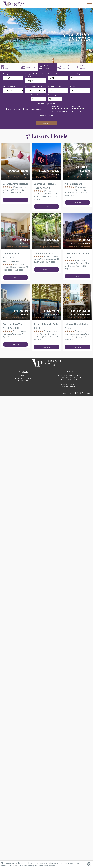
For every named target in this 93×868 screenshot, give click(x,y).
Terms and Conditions (23, 378)
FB (64, 112)
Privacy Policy (23, 380)
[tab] (10, 67)
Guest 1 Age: (52, 95)
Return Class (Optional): (34, 86)
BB (59, 112)
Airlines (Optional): (54, 86)
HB (62, 112)
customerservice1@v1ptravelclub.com (70, 377)
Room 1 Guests (37, 95)
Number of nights (76, 74)
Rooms (72, 86)
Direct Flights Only (15, 109)
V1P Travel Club (73, 386)
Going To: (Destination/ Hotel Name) (34, 75)
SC (56, 112)
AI (67, 112)
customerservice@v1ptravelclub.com (70, 375)
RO (53, 112)
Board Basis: (56, 106)
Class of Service (9, 86)
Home (23, 376)
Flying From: (8, 74)
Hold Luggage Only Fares (34, 109)
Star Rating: (76, 106)
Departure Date (53, 74)
